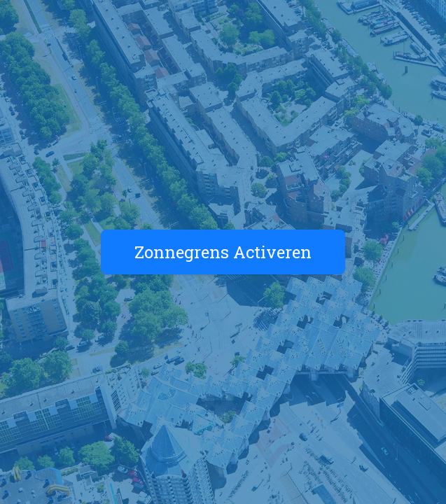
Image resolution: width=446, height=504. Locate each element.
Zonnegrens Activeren (223, 252)
